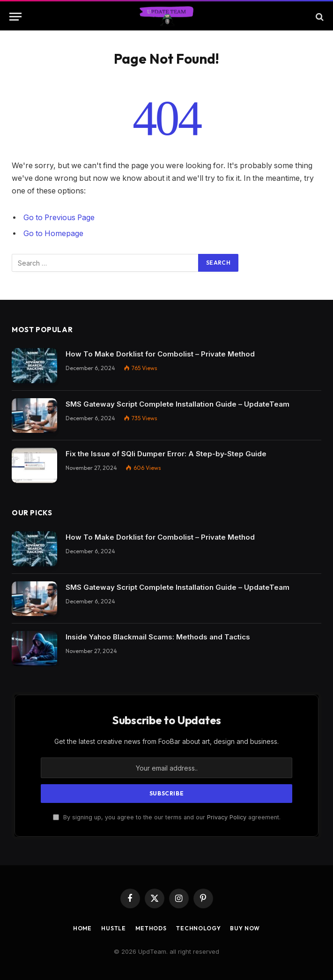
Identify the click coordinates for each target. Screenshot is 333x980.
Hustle (114, 928)
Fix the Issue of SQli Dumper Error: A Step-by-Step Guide (166, 454)
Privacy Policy (227, 817)
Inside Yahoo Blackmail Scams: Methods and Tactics (158, 637)
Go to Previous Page (59, 218)
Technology (198, 928)
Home (82, 928)
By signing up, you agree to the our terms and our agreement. (167, 817)
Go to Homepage (53, 234)
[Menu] (15, 17)
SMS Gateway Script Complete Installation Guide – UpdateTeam (178, 404)
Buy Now (245, 928)
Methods (151, 928)
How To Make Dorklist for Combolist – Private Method (160, 354)
